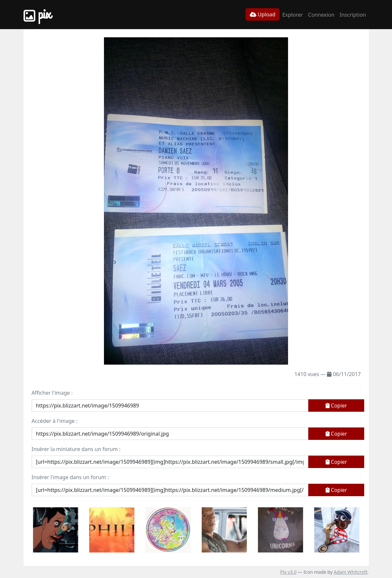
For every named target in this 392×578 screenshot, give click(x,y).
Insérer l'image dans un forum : (70, 477)
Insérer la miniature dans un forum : (76, 449)
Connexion (321, 15)
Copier (336, 406)
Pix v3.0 (288, 572)
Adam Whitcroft (351, 572)
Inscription (353, 15)
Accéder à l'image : (55, 421)
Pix (37, 15)
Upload (263, 14)
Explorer (292, 15)
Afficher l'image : (52, 393)
